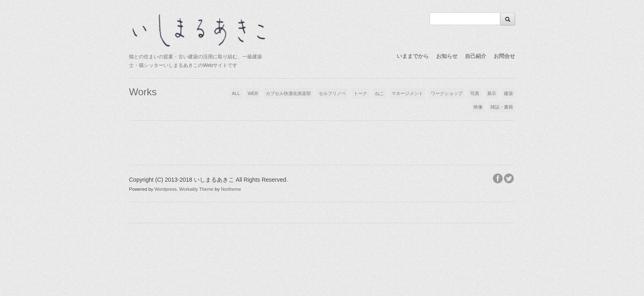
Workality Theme (196, 189)
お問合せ (504, 56)
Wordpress (166, 189)
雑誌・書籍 (502, 107)
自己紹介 (476, 56)
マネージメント (407, 93)
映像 (478, 107)
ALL (236, 93)
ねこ (379, 93)
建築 (508, 93)
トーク (360, 93)
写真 (475, 93)
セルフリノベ (332, 93)
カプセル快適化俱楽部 (288, 93)
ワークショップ (447, 93)
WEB (253, 93)
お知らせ (447, 56)
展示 (492, 93)
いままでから (413, 56)
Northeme (231, 189)
